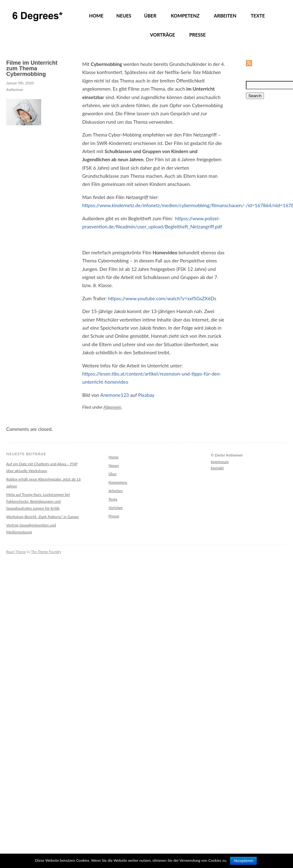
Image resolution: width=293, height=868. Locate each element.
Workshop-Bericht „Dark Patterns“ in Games (43, 517)
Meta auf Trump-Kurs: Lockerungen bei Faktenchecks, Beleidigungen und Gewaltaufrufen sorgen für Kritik (38, 501)
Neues (114, 465)
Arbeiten (116, 491)
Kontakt (217, 468)
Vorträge (116, 508)
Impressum (220, 462)
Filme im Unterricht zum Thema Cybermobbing (32, 68)
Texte (113, 499)
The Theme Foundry (46, 552)
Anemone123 (115, 395)
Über (113, 474)
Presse (114, 516)
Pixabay (146, 395)
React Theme (16, 552)
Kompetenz (118, 482)
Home (114, 457)
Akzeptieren (243, 861)
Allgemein (112, 407)
